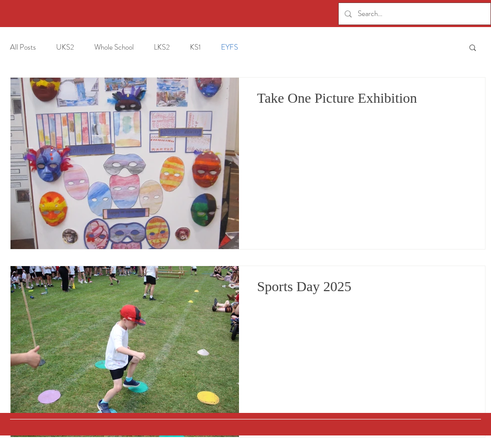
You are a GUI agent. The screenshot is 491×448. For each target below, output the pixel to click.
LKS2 (162, 47)
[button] (473, 48)
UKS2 (65, 47)
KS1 (195, 47)
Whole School (114, 47)
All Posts (23, 47)
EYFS (229, 47)
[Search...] (414, 14)
